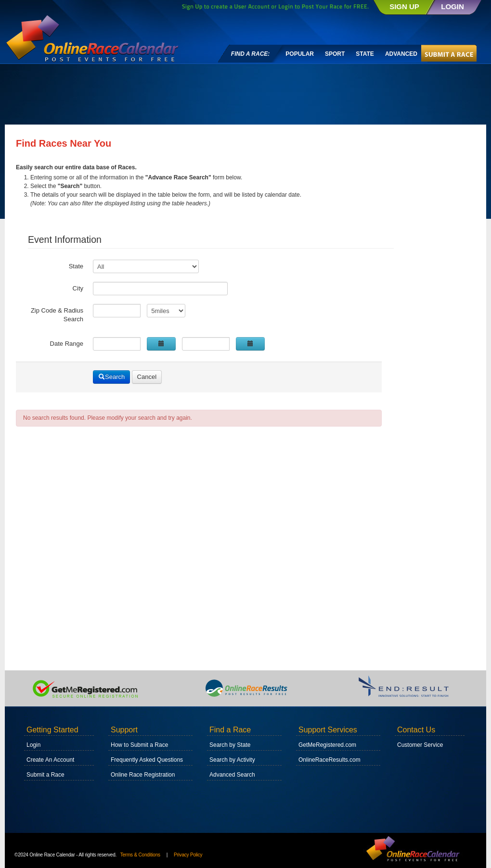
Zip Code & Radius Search (57, 315)
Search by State (230, 745)
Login (33, 745)
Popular (300, 54)
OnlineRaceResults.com (329, 760)
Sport (335, 54)
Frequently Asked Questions (147, 760)
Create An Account (50, 760)
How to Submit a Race (139, 745)
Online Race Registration (143, 775)
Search (111, 377)
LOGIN (452, 6)
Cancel (147, 377)
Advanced (401, 54)
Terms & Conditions (140, 855)
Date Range (67, 344)
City (78, 288)
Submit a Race (45, 775)
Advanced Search (232, 775)
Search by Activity (232, 760)
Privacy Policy (188, 855)
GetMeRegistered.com (327, 745)
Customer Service (420, 745)
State (365, 54)
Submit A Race (450, 53)
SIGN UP (404, 6)
